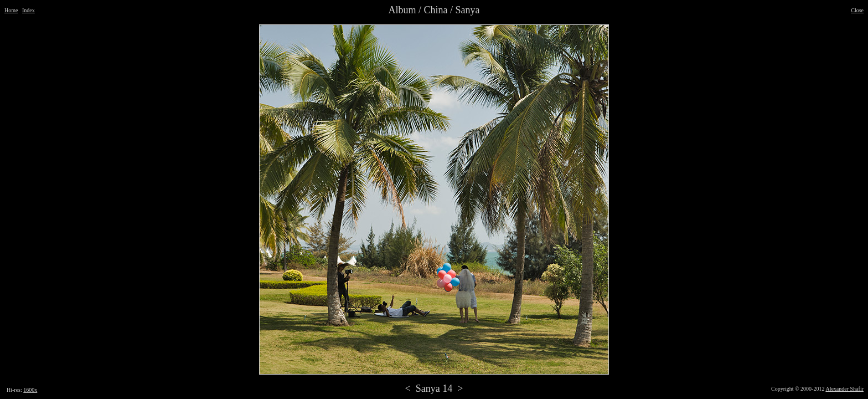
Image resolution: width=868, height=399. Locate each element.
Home (11, 10)
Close (857, 10)
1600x (30, 390)
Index (29, 10)
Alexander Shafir (844, 389)
